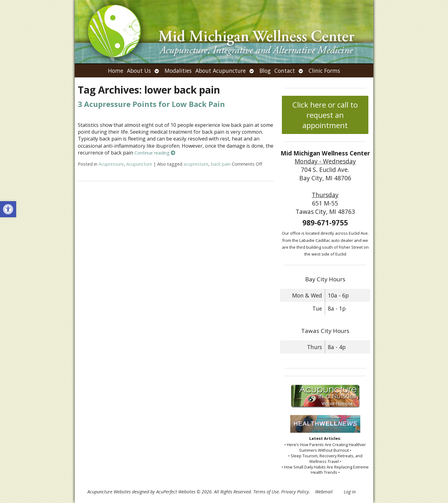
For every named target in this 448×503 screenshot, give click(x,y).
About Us (139, 71)
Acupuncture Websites (109, 492)
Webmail (324, 492)
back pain (221, 164)
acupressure (196, 164)
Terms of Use (266, 492)
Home (116, 71)
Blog (265, 71)
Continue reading (155, 153)
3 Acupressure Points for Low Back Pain (151, 104)
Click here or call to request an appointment (325, 115)
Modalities (178, 71)
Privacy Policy (295, 492)
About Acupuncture (221, 71)
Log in (350, 492)
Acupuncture (139, 164)
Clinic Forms (324, 71)
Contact (285, 71)
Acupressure (111, 164)
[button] (8, 209)
